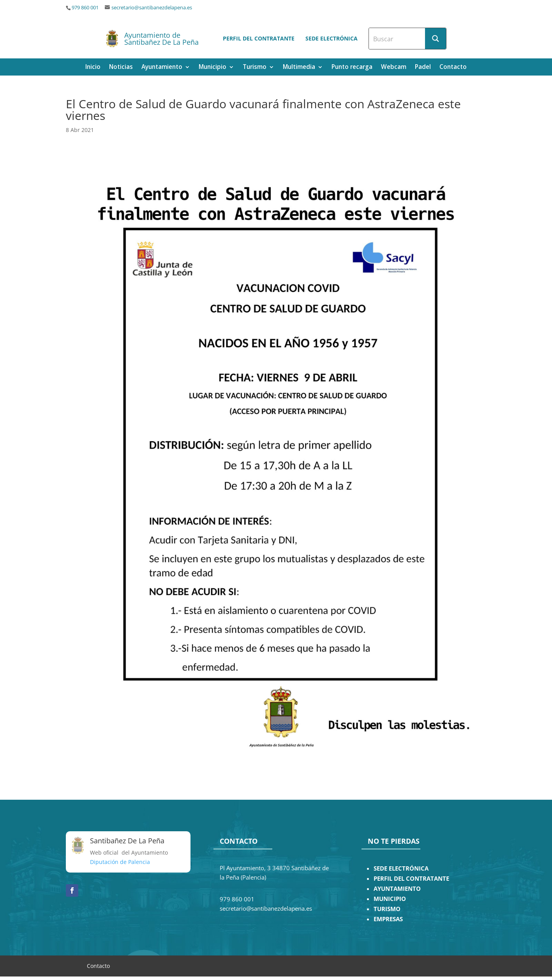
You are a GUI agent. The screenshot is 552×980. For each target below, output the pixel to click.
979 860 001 (85, 8)
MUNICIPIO (390, 899)
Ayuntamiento (162, 68)
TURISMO (387, 909)
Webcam (394, 68)
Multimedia (299, 68)
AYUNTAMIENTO (397, 889)
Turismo (255, 68)
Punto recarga (352, 68)
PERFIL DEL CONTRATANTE (411, 879)
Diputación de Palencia (120, 862)
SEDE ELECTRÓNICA (401, 868)
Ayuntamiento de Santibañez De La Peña (161, 39)
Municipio (213, 68)
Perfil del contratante (259, 38)
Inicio (93, 68)
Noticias (121, 68)
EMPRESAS (388, 919)
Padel (423, 68)
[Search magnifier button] (436, 39)
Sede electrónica (332, 38)
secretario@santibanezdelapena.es (152, 8)
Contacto (453, 68)
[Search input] (397, 39)
